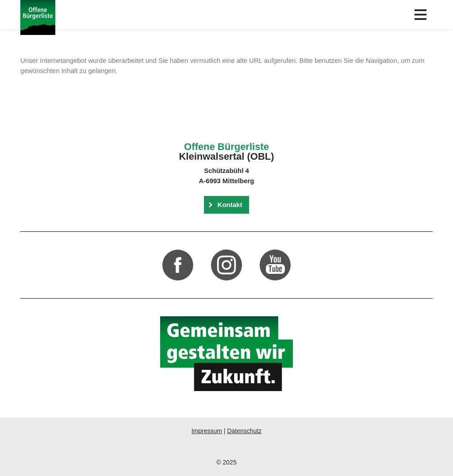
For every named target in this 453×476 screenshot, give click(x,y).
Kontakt (230, 205)
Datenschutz (244, 431)
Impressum (207, 431)
